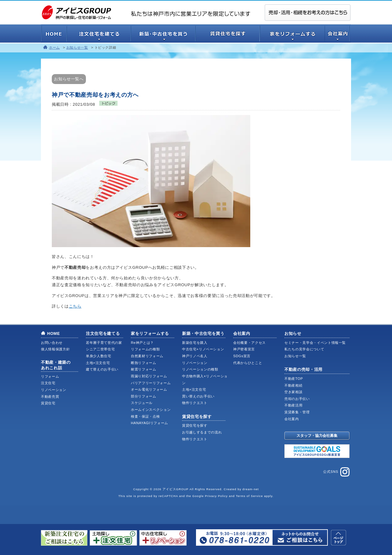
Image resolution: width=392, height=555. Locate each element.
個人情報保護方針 (55, 349)
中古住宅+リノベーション (203, 349)
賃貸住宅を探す (197, 417)
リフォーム (50, 376)
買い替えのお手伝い (198, 396)
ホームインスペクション (151, 410)
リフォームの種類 (145, 349)
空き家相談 (293, 392)
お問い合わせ (52, 343)
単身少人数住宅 (99, 356)
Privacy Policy (216, 496)
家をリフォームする (150, 333)
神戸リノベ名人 (195, 356)
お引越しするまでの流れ (202, 432)
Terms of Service (249, 496)
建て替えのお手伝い (102, 369)
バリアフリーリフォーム (151, 383)
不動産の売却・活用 (303, 369)
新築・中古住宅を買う (203, 333)
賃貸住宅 (48, 403)
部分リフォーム (144, 396)
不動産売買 (50, 397)
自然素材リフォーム (147, 356)
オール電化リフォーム (149, 389)
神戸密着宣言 (244, 349)
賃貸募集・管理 (297, 412)
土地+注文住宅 (98, 363)
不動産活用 (293, 405)
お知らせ (293, 333)
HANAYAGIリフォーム (149, 423)
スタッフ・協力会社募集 (317, 436)
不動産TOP (294, 379)
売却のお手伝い (297, 399)
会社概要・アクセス (249, 343)
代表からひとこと (248, 363)
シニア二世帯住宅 (100, 349)
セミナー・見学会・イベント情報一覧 (315, 343)
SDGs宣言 (242, 356)
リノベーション (54, 390)
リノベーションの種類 (200, 369)
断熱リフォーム (144, 363)
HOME (53, 333)
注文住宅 (48, 383)
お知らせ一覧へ (69, 79)
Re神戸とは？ (142, 343)
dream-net (251, 489)
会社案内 (242, 333)
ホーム (54, 47)
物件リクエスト (195, 403)
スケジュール (142, 403)
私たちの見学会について (304, 349)
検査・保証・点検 (145, 416)
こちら (75, 306)
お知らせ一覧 (77, 47)
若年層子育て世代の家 (104, 343)
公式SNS (336, 472)
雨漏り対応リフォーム (149, 376)
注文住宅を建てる (103, 333)
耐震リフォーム (144, 369)
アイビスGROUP (176, 489)
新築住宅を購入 (195, 343)
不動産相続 (293, 385)
